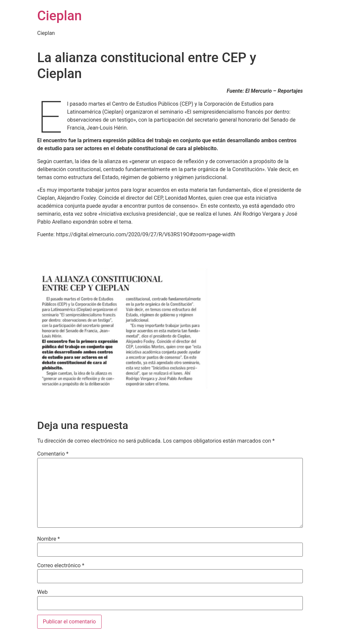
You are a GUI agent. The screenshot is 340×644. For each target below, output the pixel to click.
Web (42, 592)
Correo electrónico (61, 566)
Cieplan (59, 16)
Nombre (48, 539)
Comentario (53, 454)
